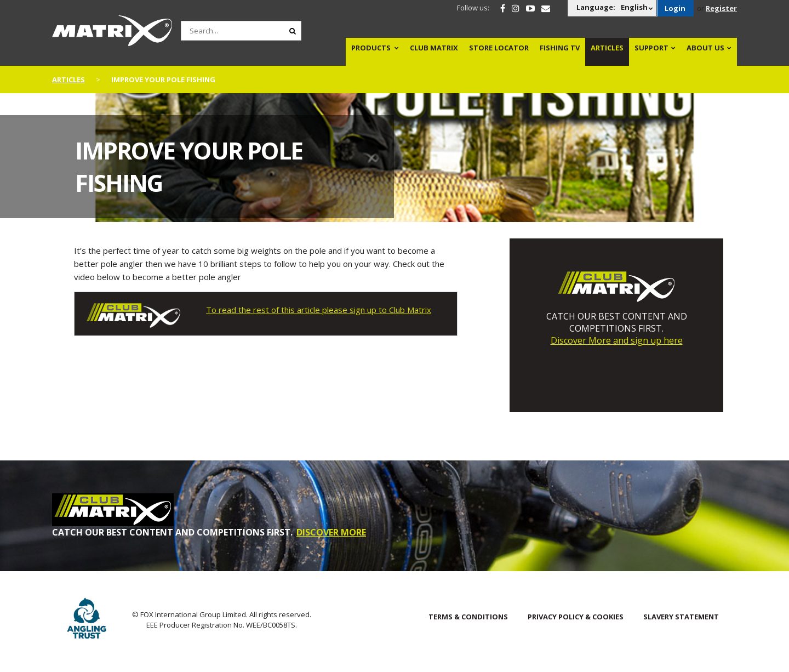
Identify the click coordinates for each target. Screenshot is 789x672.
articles (68, 79)
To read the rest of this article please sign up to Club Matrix (319, 310)
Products (371, 48)
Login (675, 8)
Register (721, 8)
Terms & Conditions (468, 617)
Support (651, 48)
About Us (705, 48)
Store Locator (499, 48)
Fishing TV (560, 48)
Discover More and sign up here (617, 340)
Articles (607, 48)
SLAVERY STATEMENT (681, 617)
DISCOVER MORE (331, 532)
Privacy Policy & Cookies (576, 617)
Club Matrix (434, 48)
